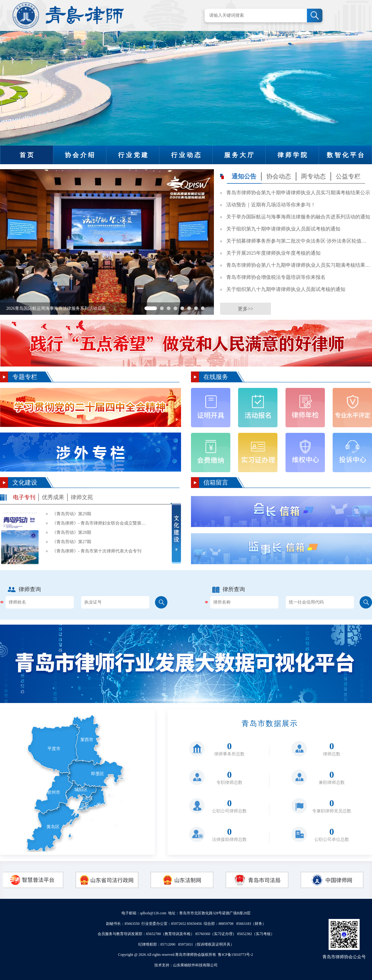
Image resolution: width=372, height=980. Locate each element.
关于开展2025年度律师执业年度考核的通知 (273, 253)
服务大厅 (240, 155)
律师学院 (293, 155)
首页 (27, 155)
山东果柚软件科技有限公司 (195, 965)
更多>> (246, 309)
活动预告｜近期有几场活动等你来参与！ (271, 205)
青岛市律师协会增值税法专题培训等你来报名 (276, 277)
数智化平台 (346, 155)
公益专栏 (348, 176)
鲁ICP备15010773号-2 (235, 955)
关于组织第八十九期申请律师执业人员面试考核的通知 (286, 289)
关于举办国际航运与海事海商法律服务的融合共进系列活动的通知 (298, 217)
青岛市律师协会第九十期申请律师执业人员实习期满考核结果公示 (298, 193)
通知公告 (244, 176)
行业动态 (187, 155)
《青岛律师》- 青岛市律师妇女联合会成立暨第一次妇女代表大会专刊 (100, 523)
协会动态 (279, 176)
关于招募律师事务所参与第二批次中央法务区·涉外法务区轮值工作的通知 (298, 241)
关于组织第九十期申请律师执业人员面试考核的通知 (283, 229)
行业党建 (134, 155)
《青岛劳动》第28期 (72, 532)
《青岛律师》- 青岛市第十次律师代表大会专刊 (97, 551)
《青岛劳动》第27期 (72, 542)
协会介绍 (80, 155)
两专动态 (313, 176)
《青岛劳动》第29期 (72, 514)
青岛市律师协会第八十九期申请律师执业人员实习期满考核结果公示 (298, 265)
